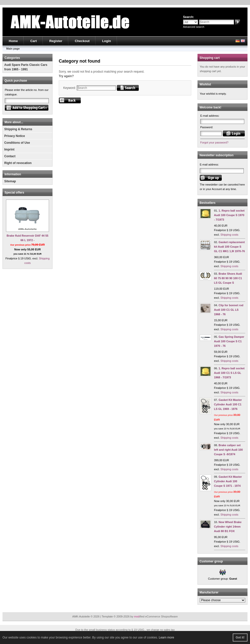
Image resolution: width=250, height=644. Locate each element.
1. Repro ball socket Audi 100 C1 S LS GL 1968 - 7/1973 (229, 373)
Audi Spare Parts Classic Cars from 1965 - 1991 (26, 67)
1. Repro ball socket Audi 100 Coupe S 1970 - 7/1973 (229, 215)
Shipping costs (229, 235)
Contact (10, 156)
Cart (33, 41)
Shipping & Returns (18, 129)
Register (56, 41)
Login (106, 41)
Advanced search (194, 27)
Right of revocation (18, 163)
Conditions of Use (17, 143)
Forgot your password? (214, 142)
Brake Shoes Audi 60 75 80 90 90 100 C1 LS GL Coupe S (228, 278)
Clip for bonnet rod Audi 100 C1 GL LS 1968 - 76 (229, 310)
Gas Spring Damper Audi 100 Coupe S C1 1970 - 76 (229, 341)
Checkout (82, 41)
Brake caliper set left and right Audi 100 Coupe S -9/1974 (228, 450)
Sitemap (10, 181)
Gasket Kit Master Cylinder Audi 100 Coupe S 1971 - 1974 (228, 481)
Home (13, 41)
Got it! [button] (240, 637)
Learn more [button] (166, 637)
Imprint (9, 149)
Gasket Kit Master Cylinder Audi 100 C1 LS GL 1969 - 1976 (228, 404)
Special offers (14, 193)
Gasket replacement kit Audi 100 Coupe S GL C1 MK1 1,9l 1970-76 (229, 247)
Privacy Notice (15, 136)
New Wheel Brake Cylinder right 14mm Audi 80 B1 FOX (228, 527)
